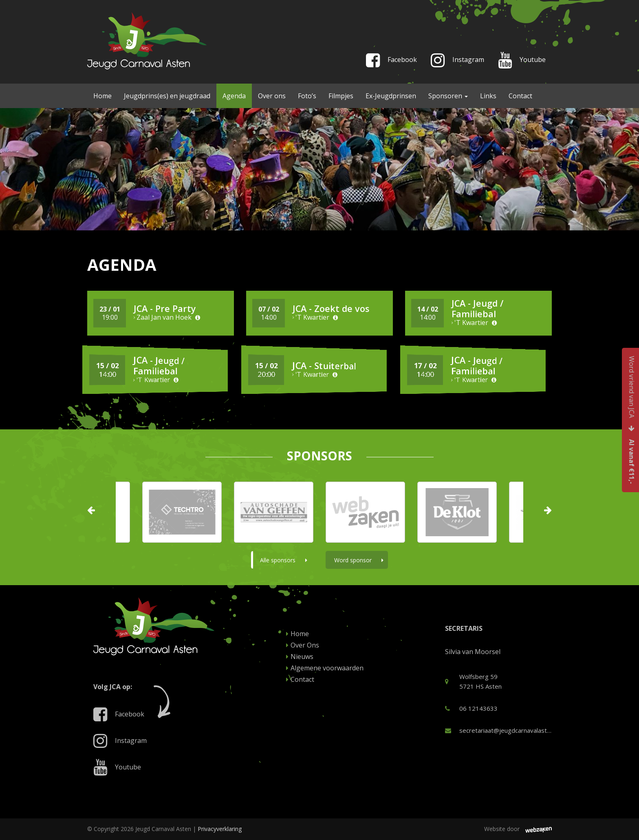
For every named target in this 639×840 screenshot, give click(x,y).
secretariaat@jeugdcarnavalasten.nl (499, 730)
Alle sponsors (284, 560)
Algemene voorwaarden (325, 668)
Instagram (457, 62)
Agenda (234, 96)
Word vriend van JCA (632, 420)
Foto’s (307, 96)
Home (102, 96)
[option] (365, 512)
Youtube (522, 62)
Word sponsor (359, 560)
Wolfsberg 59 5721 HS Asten (473, 681)
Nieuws (300, 657)
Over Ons (303, 645)
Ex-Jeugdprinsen (391, 96)
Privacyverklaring (220, 829)
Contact (520, 96)
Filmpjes (341, 96)
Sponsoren (448, 96)
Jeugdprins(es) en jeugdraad (167, 96)
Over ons (272, 96)
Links (488, 96)
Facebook (391, 62)
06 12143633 (471, 708)
